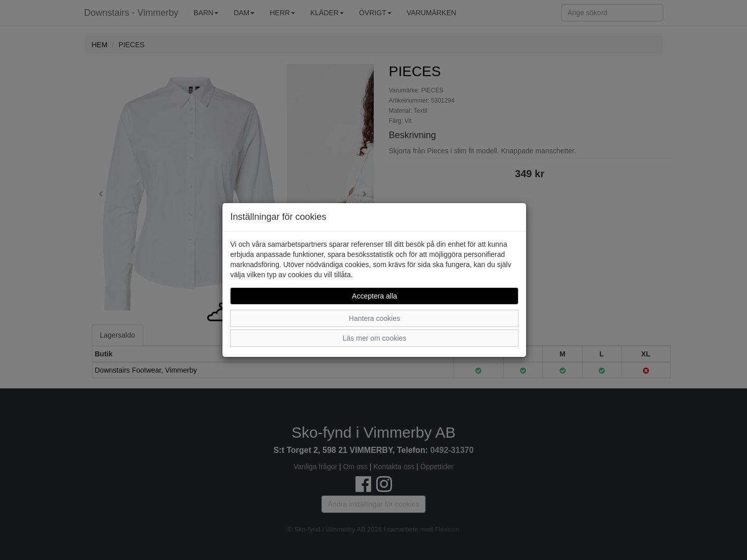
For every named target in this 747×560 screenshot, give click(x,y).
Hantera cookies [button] (375, 318)
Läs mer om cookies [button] (375, 338)
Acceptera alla (375, 296)
